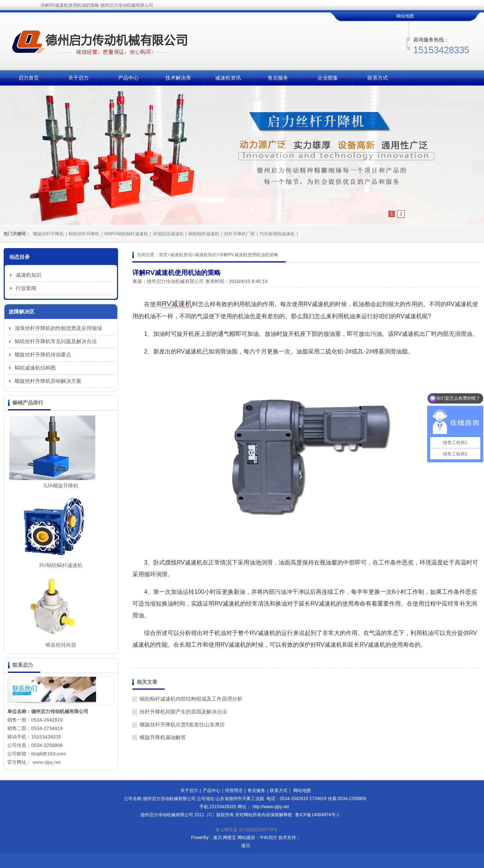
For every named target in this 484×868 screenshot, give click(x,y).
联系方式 (378, 78)
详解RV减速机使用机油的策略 (249, 255)
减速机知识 (206, 255)
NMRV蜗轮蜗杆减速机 (126, 234)
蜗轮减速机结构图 (35, 368)
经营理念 (234, 791)
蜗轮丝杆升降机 (84, 234)
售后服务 (278, 78)
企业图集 (328, 78)
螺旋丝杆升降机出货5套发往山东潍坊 (182, 724)
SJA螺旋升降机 (61, 486)
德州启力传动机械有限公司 (175, 281)
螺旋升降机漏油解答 (163, 737)
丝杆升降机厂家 (239, 234)
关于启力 (78, 78)
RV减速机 (177, 304)
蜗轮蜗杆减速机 (204, 234)
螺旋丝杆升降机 (48, 234)
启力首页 (29, 78)
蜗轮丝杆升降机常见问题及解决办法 (56, 341)
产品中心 (128, 78)
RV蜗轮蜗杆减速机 (61, 565)
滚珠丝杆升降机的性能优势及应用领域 (58, 328)
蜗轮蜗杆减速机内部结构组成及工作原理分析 (191, 699)
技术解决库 (178, 78)
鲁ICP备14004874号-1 (317, 815)
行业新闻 (26, 288)
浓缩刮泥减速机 (168, 234)
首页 (163, 255)
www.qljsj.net (47, 762)
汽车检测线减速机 (277, 234)
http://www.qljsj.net (271, 807)
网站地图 (405, 16)
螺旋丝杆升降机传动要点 (43, 355)
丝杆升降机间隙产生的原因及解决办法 (183, 712)
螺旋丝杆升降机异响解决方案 (48, 381)
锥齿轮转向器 (61, 645)
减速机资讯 (228, 78)
